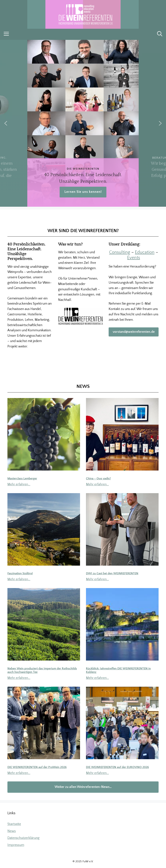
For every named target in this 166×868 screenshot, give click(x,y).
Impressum (16, 845)
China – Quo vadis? (98, 478)
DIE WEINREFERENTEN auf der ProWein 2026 (37, 767)
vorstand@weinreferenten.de (134, 332)
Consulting (120, 252)
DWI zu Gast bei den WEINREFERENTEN (112, 573)
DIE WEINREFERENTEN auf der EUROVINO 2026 (117, 767)
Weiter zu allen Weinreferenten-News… (83, 787)
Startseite (14, 824)
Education (145, 252)
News (12, 831)
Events (134, 258)
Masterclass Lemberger (22, 478)
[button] (160, 34)
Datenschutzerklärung (23, 838)
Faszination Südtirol (20, 573)
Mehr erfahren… (19, 484)
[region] (83, 123)
